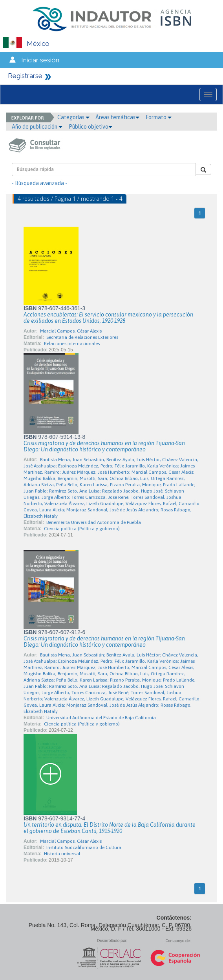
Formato (159, 117)
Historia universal (62, 854)
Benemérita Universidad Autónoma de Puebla (94, 522)
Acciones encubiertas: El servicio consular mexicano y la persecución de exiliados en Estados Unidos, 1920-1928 (108, 318)
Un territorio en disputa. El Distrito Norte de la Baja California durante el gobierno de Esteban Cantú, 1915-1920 (110, 828)
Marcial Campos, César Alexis (71, 331)
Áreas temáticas (117, 117)
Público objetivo (90, 127)
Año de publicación (37, 127)
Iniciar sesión (40, 60)
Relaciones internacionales (72, 344)
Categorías (73, 117)
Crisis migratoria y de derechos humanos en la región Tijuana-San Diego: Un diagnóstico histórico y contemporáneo (104, 446)
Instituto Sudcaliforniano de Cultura (84, 847)
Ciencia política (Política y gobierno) (82, 529)
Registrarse (25, 76)
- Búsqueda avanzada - (39, 183)
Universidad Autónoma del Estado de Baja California (101, 718)
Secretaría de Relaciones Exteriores (82, 337)
